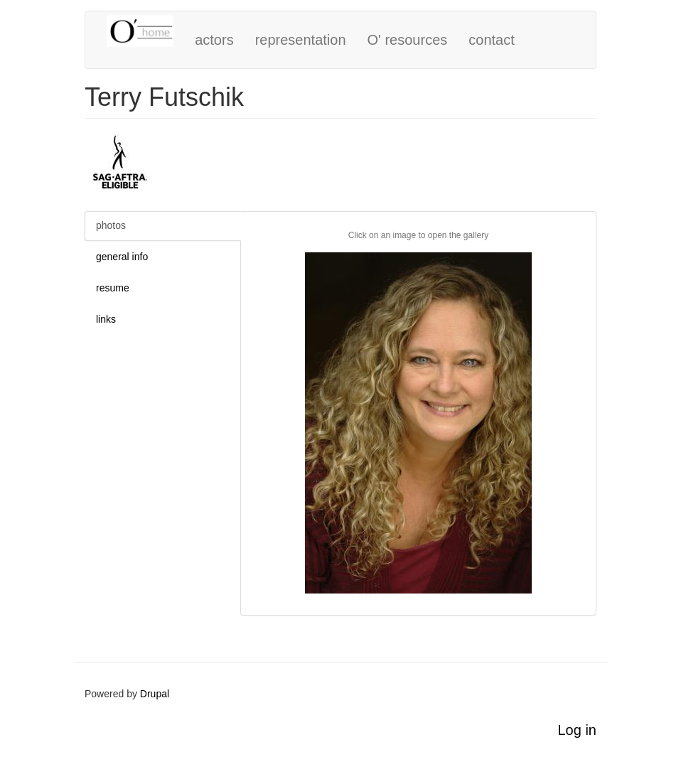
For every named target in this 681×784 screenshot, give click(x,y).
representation (301, 40)
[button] (418, 423)
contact (491, 40)
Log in (578, 730)
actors (214, 40)
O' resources (408, 40)
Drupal (155, 694)
